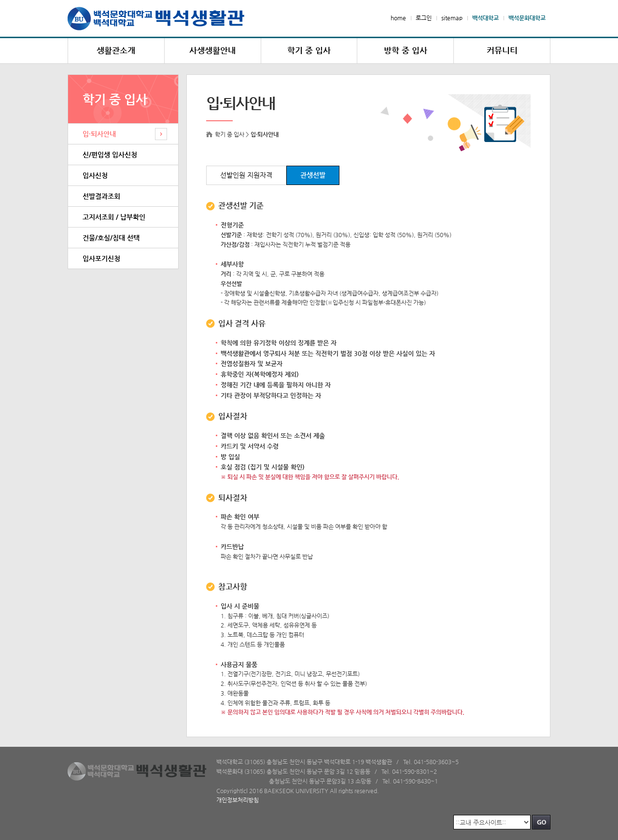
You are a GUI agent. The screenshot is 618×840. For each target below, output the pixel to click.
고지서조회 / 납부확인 (114, 217)
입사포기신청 (101, 258)
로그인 (424, 18)
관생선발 (313, 175)
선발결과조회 (101, 196)
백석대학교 (485, 18)
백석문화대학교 (527, 18)
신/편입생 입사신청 (110, 155)
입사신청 (95, 175)
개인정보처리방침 (238, 800)
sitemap (452, 18)
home (398, 18)
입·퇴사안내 (99, 134)
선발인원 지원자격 (246, 175)
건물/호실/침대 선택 (111, 238)
